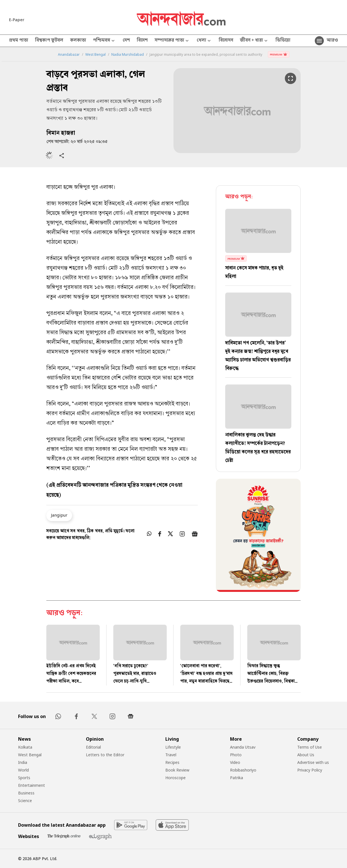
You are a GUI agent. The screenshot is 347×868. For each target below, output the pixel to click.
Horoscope (175, 778)
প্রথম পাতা (19, 41)
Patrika (237, 778)
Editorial (93, 747)
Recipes (172, 762)
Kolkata (25, 747)
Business (26, 793)
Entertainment (32, 785)
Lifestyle (173, 747)
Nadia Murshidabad (128, 55)
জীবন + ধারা (254, 41)
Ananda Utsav (243, 747)
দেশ (126, 41)
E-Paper (17, 20)
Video (235, 762)
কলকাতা (78, 41)
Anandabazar (69, 55)
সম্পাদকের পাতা (172, 41)
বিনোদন (226, 41)
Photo (236, 755)
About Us (306, 755)
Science (25, 801)
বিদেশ (142, 41)
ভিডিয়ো (283, 41)
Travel (171, 755)
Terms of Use (310, 747)
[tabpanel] (258, 536)
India (23, 762)
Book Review (177, 770)
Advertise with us (313, 762)
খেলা (204, 41)
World (23, 770)
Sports (24, 778)
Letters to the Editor (105, 755)
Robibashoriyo (243, 770)
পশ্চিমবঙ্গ (104, 41)
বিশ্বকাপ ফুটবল (49, 41)
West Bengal (96, 55)
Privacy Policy (310, 770)
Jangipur (59, 515)
